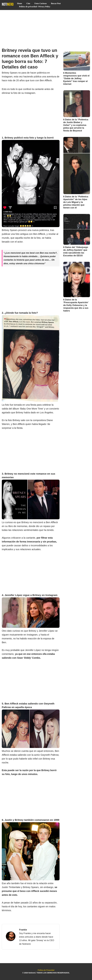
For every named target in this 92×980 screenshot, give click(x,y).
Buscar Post (56, 3)
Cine (28, 3)
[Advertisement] (46, 28)
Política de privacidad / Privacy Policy (35, 7)
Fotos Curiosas (41, 3)
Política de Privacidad (46, 970)
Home (20, 3)
